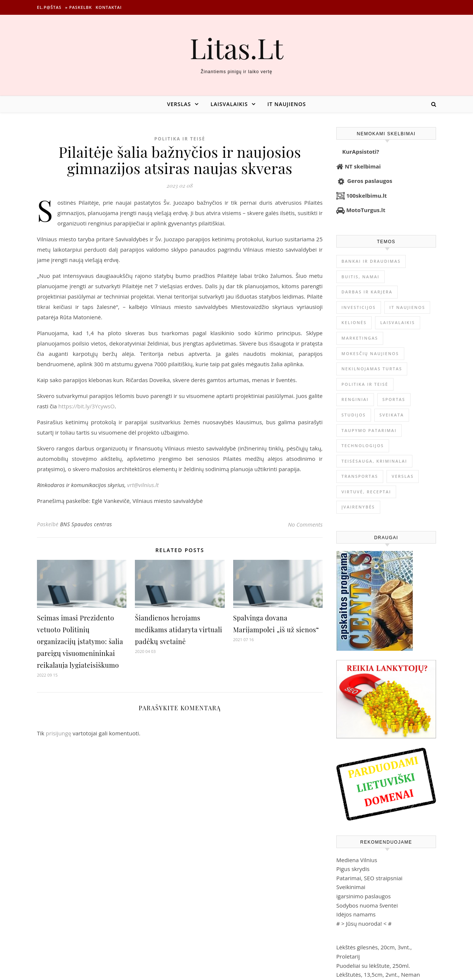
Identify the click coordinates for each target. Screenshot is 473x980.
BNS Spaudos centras (86, 524)
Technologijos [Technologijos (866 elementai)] (363, 445)
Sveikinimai (351, 887)
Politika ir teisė (180, 139)
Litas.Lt (236, 48)
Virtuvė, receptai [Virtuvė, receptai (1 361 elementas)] (366, 492)
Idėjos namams (356, 914)
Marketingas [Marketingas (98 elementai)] (360, 338)
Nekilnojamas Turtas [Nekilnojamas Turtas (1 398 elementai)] (372, 369)
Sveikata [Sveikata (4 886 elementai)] (392, 415)
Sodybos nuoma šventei (367, 905)
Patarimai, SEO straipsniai (369, 878)
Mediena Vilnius (357, 860)
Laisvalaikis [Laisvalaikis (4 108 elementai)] (398, 322)
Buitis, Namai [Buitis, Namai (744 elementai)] (360, 277)
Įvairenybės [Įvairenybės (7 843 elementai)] (358, 507)
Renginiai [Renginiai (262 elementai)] (355, 399)
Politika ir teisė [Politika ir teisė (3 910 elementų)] (365, 384)
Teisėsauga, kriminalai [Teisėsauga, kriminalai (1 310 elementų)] (374, 461)
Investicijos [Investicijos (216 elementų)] (359, 307)
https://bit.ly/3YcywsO (86, 406)
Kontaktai (109, 7)
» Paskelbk (78, 7)
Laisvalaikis (229, 104)
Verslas (179, 104)
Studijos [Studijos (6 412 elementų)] (354, 415)
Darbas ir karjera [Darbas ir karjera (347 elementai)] (367, 292)
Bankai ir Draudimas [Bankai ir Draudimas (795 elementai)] (371, 261)
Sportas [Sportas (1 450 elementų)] (394, 399)
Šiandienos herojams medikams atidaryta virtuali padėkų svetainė (178, 630)
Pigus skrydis (353, 869)
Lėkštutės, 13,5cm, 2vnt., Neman (378, 974)
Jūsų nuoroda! (364, 923)
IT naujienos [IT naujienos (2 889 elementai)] (407, 307)
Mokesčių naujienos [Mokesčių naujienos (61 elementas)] (370, 353)
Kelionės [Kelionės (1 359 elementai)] (354, 322)
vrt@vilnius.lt (143, 485)
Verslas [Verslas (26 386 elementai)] (403, 476)
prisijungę (59, 733)
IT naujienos (287, 104)
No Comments (305, 524)
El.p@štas (49, 7)
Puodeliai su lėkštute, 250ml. (373, 966)
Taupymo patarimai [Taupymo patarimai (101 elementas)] (369, 430)
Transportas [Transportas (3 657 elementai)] (360, 476)
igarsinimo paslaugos (363, 896)
